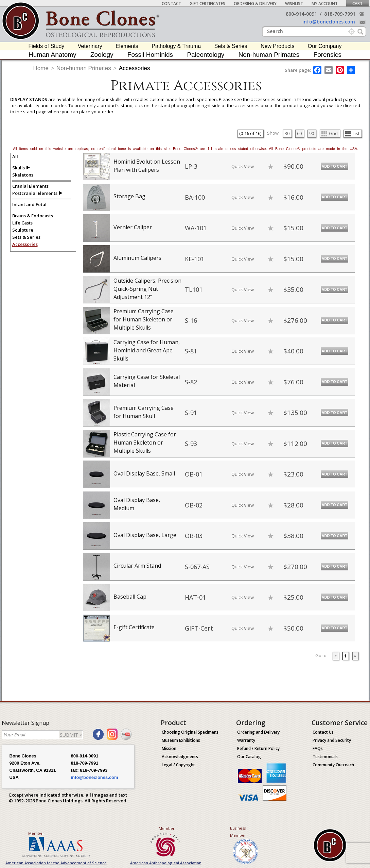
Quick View (243, 166)
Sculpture (23, 230)
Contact (171, 4)
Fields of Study (47, 46)
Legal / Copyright (178, 765)
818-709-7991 (340, 14)
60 (299, 133)
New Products (278, 46)
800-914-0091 (301, 14)
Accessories (135, 68)
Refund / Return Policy (258, 748)
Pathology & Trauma (176, 46)
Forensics (328, 55)
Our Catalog (249, 757)
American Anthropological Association (166, 863)
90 (312, 133)
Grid (330, 133)
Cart (357, 4)
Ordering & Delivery (255, 4)
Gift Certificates (207, 4)
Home (41, 68)
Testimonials (325, 757)
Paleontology (206, 55)
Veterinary (90, 46)
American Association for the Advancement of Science (56, 863)
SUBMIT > (71, 735)
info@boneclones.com (329, 22)
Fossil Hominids (150, 55)
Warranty (246, 740)
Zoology (102, 55)
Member (36, 833)
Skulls (19, 168)
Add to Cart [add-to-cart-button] (335, 166)
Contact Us (323, 732)
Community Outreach (333, 765)
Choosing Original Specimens (190, 732)
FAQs (318, 748)
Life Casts (22, 223)
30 (287, 133)
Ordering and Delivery (258, 732)
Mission (169, 748)
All (15, 156)
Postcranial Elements (35, 193)
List (352, 133)
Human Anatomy (52, 55)
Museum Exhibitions (181, 740)
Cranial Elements (30, 186)
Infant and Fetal (29, 204)
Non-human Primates (269, 55)
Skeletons (23, 175)
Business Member (238, 832)
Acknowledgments (180, 757)
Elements (127, 46)
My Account (325, 4)
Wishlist (294, 4)
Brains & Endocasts (33, 216)
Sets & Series (231, 46)
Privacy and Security (332, 740)
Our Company (325, 46)
